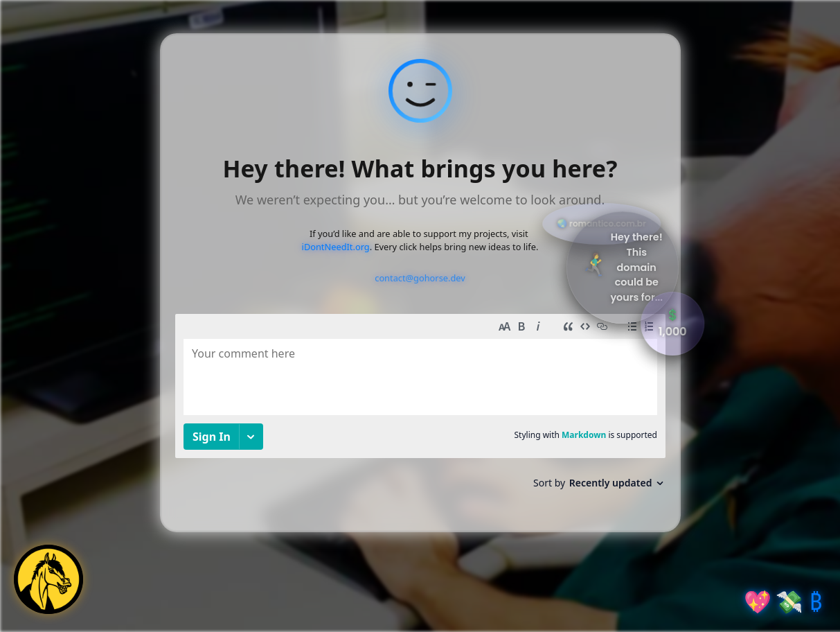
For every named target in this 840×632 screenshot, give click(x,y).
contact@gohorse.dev (420, 278)
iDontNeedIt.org (336, 247)
